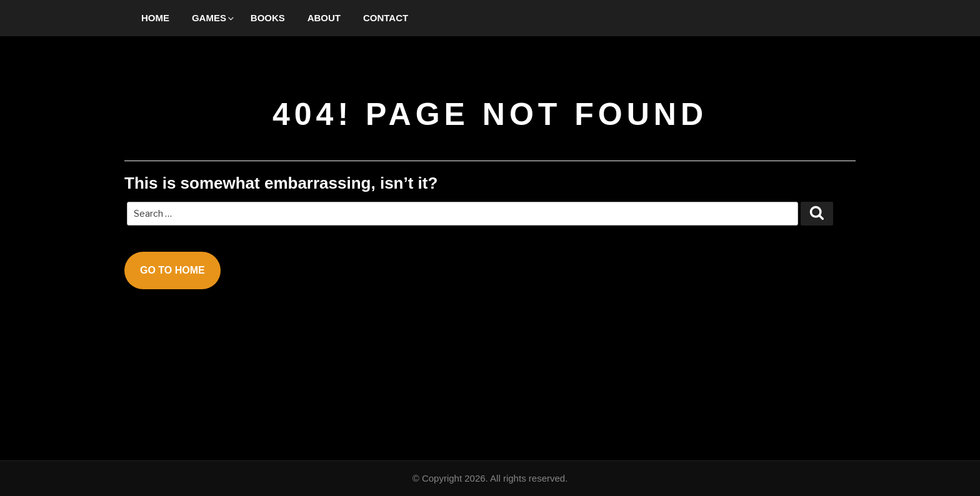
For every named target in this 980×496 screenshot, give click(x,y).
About (324, 18)
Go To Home (172, 270)
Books (268, 18)
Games (214, 18)
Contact (386, 18)
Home (155, 18)
